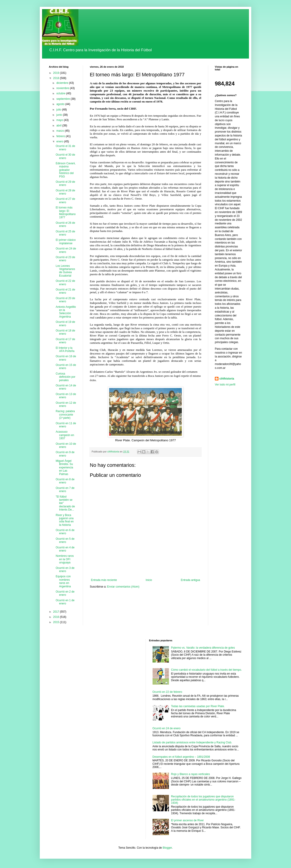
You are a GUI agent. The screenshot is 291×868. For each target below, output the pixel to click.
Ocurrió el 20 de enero (65, 300)
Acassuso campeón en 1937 (65, 435)
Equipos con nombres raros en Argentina (63, 581)
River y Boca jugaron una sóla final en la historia (65, 520)
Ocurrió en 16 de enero (66, 358)
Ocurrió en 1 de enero (65, 602)
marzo (61, 131)
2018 (57, 78)
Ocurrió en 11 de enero (66, 425)
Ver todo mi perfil (225, 385)
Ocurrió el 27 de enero (65, 200)
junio (60, 115)
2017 (57, 612)
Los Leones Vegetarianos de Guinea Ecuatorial (65, 271)
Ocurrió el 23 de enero (65, 259)
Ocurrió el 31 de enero (65, 148)
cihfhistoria (227, 379)
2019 (57, 73)
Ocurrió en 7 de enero (65, 490)
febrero (61, 136)
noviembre (63, 88)
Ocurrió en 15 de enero (66, 367)
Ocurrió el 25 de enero (65, 233)
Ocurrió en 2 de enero (65, 593)
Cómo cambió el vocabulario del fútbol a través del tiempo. (206, 670)
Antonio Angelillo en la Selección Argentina (66, 312)
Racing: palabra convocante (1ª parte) (65, 415)
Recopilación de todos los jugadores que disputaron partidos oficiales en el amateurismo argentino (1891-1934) (203, 800)
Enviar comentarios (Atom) (123, 587)
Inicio (149, 580)
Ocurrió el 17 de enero (65, 341)
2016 (57, 617)
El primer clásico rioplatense (66, 241)
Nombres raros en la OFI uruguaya (65, 559)
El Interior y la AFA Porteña (65, 349)
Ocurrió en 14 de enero (66, 387)
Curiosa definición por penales (65, 377)
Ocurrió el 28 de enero (65, 192)
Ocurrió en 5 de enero (65, 540)
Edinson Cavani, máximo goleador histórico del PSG (66, 170)
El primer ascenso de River (187, 820)
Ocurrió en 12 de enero (66, 404)
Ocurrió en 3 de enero (65, 570)
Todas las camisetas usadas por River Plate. (198, 706)
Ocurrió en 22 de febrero (167, 692)
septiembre (64, 99)
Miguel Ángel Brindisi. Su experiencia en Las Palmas (64, 467)
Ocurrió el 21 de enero (65, 291)
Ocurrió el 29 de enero (65, 183)
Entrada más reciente (104, 580)
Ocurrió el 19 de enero (65, 324)
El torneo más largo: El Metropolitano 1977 (66, 212)
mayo (60, 120)
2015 (57, 622)
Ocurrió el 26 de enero (65, 224)
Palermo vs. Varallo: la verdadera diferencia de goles (203, 648)
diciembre (63, 83)
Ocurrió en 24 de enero (66, 250)
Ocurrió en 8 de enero (65, 481)
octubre (61, 93)
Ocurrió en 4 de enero (65, 549)
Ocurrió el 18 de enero (65, 332)
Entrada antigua (190, 580)
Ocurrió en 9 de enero (65, 454)
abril (59, 126)
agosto (61, 104)
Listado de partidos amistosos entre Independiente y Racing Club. (192, 742)
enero (60, 141)
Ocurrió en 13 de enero (66, 396)
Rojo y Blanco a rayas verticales (190, 774)
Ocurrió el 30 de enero (65, 156)
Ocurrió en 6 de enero (65, 532)
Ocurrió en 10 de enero (66, 445)
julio (59, 110)
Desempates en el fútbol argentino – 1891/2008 (181, 757)
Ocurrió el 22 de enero (65, 282)
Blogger (167, 848)
